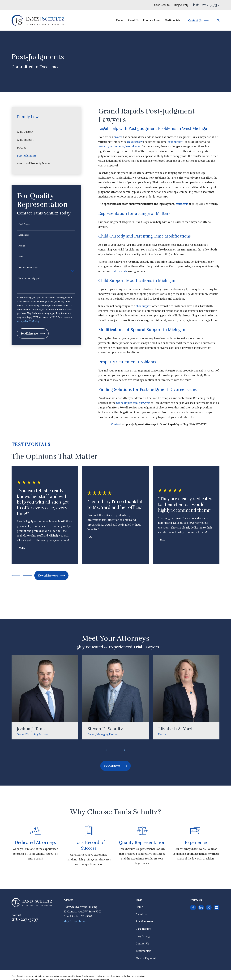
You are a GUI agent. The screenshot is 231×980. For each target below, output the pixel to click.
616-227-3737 (206, 5)
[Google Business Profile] (217, 907)
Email (21, 257)
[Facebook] (193, 907)
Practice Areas (144, 921)
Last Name (24, 235)
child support (176, 142)
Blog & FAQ (181, 5)
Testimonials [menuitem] (172, 20)
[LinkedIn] (201, 907)
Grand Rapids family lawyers (133, 403)
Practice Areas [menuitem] (152, 20)
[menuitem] (46, 132)
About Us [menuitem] (133, 20)
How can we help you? (30, 278)
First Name (24, 224)
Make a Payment (146, 958)
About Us (141, 914)
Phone (22, 246)
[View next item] (27, 575)
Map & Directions (74, 921)
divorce (118, 137)
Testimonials (143, 951)
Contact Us (142, 944)
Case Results (162, 5)
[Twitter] (209, 907)
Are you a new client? (29, 268)
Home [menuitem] (120, 20)
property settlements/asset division (120, 146)
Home (139, 907)
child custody (135, 142)
